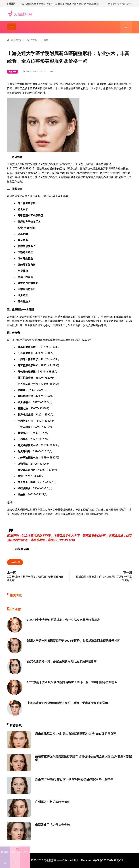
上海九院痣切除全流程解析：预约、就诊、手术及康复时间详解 (65, 703)
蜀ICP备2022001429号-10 (108, 860)
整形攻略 (32, 40)
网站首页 (16, 40)
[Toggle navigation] (11, 27)
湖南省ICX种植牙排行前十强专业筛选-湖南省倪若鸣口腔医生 (72, 779)
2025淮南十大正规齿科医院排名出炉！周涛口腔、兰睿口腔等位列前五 (69, 682)
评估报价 (25, 852)
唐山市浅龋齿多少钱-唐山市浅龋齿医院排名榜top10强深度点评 (73, 733)
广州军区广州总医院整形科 (51, 802)
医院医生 (5, 857)
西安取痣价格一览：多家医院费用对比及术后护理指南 (60, 661)
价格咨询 (15, 856)
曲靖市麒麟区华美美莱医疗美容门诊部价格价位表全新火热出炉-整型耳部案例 (60, 4)
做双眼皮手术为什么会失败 (51, 824)
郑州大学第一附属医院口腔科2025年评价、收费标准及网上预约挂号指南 (71, 640)
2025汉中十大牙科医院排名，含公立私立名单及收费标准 (61, 620)
